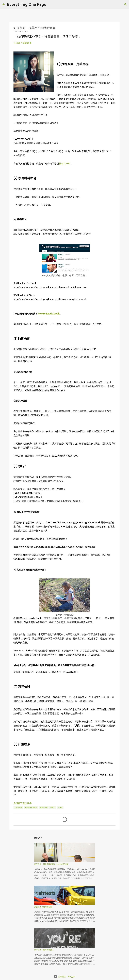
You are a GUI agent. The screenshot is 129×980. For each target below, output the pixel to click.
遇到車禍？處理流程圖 (43, 907)
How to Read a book (49, 314)
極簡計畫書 (44, 807)
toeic (60, 807)
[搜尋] (50, 4)
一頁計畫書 (18, 807)
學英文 (53, 807)
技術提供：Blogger (64, 976)
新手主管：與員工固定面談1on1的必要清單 (51, 864)
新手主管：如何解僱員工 (44, 950)
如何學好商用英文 (31, 807)
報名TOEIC (65, 163)
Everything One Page (27, 4)
